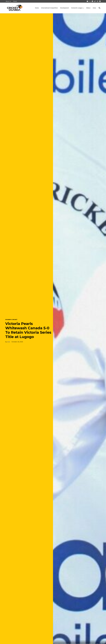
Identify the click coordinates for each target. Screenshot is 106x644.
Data (94, 8)
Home (37, 8)
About (7, 1)
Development (65, 8)
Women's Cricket (11, 320)
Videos (88, 8)
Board (15, 1)
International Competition (49, 8)
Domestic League (77, 8)
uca (9, 342)
